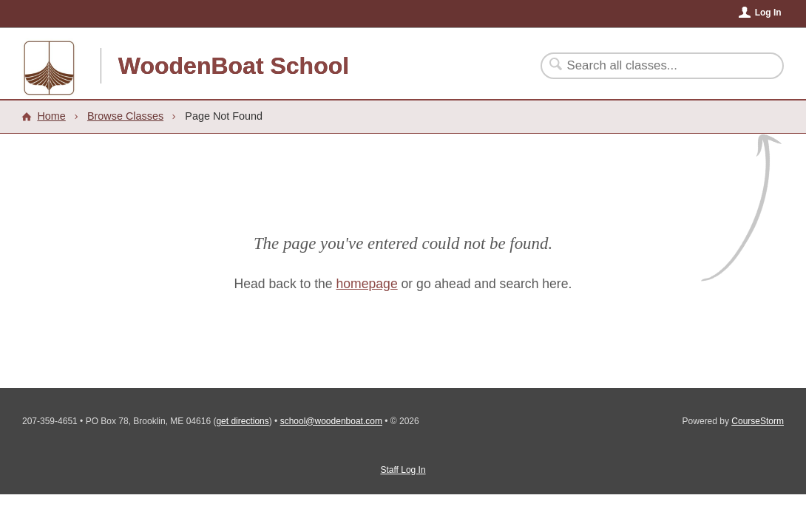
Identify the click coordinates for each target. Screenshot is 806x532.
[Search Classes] (653, 66)
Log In (768, 13)
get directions (242, 421)
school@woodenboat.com (331, 421)
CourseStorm (758, 421)
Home (51, 116)
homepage (367, 284)
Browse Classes (125, 116)
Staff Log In (403, 470)
